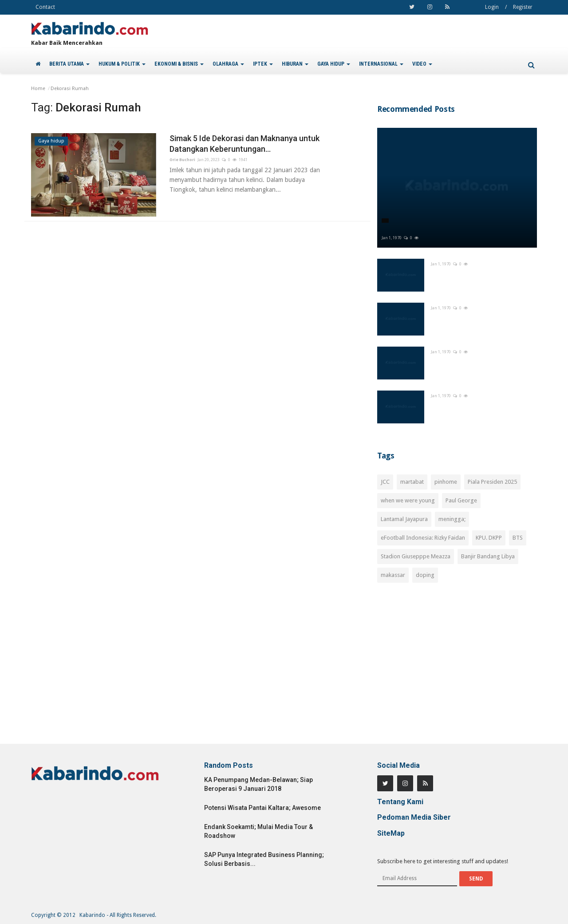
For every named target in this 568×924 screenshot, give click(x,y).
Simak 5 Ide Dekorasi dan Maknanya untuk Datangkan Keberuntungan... (245, 144)
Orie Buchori (182, 160)
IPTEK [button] (263, 64)
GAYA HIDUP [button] (334, 64)
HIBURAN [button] (295, 64)
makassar (393, 575)
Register (523, 7)
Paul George (461, 500)
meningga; (452, 519)
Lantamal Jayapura (404, 519)
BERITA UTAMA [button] (69, 64)
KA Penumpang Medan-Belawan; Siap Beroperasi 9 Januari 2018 (258, 784)
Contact (45, 7)
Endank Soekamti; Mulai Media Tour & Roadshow (258, 831)
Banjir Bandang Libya (488, 556)
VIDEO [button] (422, 64)
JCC (385, 482)
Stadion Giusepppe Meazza (416, 556)
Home (38, 89)
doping (425, 575)
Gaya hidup (51, 141)
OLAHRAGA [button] (228, 64)
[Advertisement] (457, 668)
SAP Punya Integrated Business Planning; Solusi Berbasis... (264, 859)
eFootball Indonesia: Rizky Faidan (423, 538)
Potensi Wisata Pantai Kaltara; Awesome (262, 808)
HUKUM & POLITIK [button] (122, 64)
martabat (412, 482)
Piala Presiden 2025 (492, 482)
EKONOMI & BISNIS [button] (179, 64)
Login (492, 7)
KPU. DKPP (489, 538)
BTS (518, 538)
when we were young (408, 500)
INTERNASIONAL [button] (381, 64)
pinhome (446, 482)
